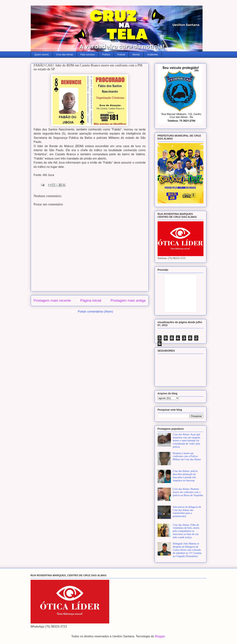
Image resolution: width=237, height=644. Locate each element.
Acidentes (152, 54)
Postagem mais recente (52, 300)
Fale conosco (87, 54)
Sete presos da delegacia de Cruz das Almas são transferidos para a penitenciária (187, 512)
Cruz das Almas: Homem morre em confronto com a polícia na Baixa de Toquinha (188, 492)
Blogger (160, 636)
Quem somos (42, 54)
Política (106, 54)
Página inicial (91, 300)
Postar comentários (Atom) (95, 312)
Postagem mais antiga (128, 300)
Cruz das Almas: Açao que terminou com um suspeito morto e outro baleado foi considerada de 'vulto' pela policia (187, 441)
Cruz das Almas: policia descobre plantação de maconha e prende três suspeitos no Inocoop (185, 476)
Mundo (136, 54)
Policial (121, 54)
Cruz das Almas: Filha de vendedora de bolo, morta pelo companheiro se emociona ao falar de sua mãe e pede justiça (186, 531)
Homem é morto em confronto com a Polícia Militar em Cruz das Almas (187, 456)
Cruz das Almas (65, 54)
